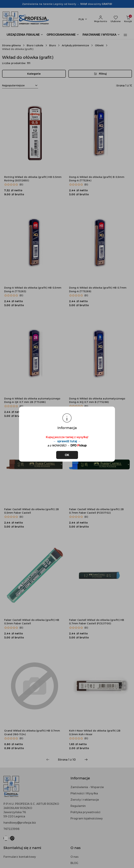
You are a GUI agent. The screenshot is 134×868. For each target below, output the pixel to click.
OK (67, 455)
